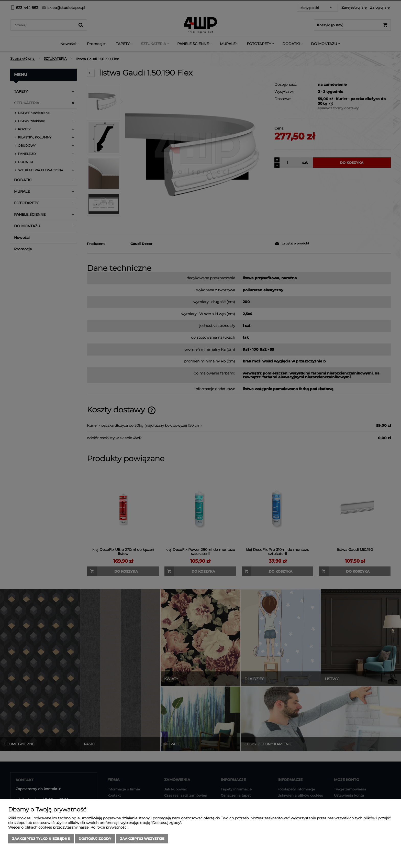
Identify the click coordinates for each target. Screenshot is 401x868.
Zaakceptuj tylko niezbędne (41, 839)
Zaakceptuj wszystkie (142, 839)
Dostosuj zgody (95, 839)
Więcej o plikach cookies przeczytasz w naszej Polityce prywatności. (68, 827)
